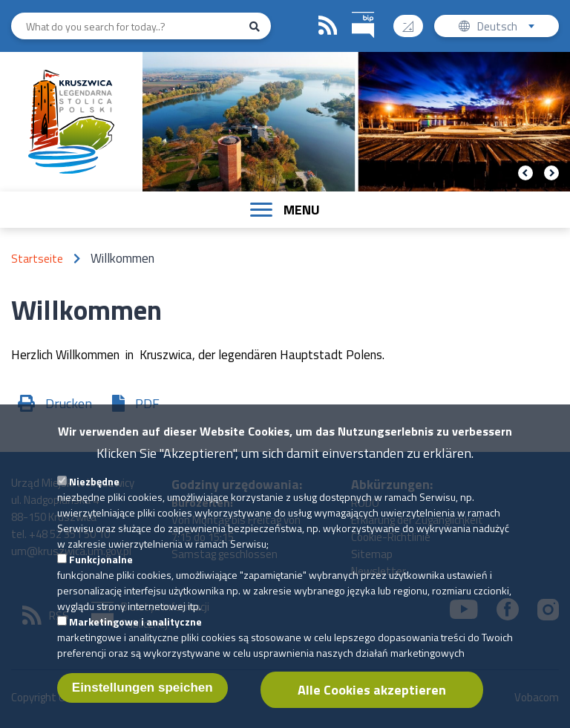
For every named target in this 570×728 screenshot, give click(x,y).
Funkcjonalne (101, 575)
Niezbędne (94, 497)
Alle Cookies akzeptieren (372, 705)
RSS (328, 26)
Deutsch (514, 28)
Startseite (37, 259)
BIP (352, 10)
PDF (147, 403)
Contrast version (414, 21)
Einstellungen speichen (142, 703)
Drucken (69, 403)
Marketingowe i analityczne (135, 637)
